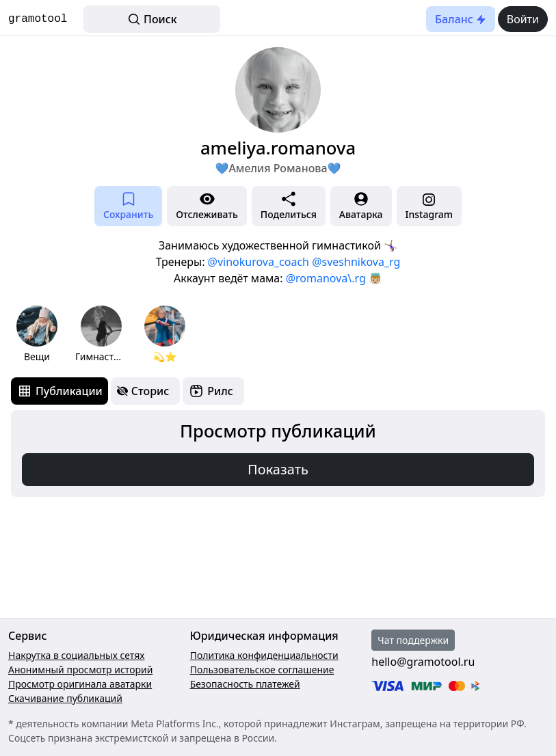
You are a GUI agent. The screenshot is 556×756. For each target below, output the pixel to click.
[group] (37, 335)
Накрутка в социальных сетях (77, 655)
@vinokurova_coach (259, 262)
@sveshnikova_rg (356, 262)
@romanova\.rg (326, 278)
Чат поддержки (413, 640)
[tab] (59, 391)
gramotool (38, 19)
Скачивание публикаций (65, 698)
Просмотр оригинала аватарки (80, 684)
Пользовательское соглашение (262, 670)
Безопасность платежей (245, 684)
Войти (523, 19)
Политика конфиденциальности (264, 655)
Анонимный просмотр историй (80, 670)
